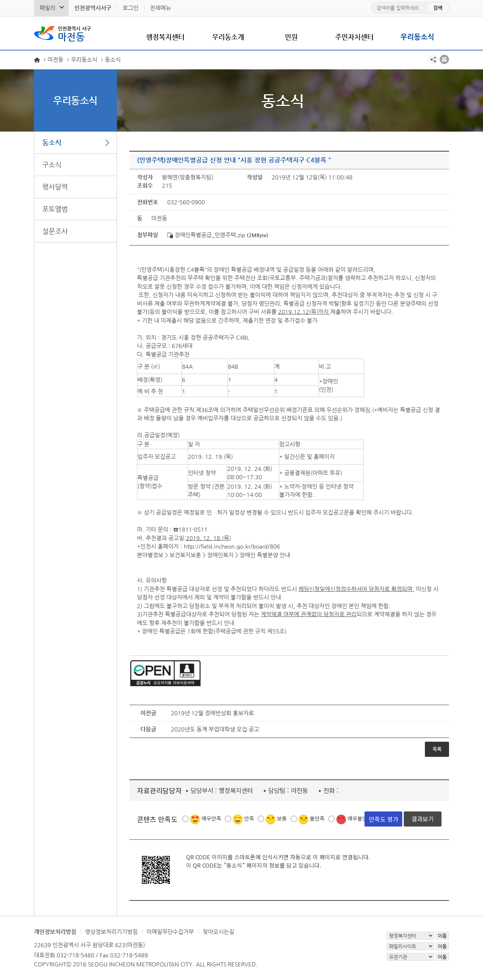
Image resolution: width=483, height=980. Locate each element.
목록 (437, 749)
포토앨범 (55, 209)
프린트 (444, 59)
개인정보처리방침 (55, 932)
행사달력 (55, 186)
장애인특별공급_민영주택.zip (206, 235)
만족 (249, 818)
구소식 (52, 165)
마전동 (74, 33)
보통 (282, 818)
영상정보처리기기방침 (111, 932)
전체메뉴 (160, 8)
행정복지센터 (165, 37)
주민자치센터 (354, 37)
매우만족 (211, 818)
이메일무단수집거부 (170, 932)
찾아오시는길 (218, 932)
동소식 (52, 142)
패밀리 (48, 8)
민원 (291, 37)
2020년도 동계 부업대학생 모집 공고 (215, 729)
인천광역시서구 (93, 8)
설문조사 (55, 231)
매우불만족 (360, 818)
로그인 (131, 8)
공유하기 (433, 59)
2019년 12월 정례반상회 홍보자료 (212, 713)
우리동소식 (417, 37)
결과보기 (423, 819)
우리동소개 (228, 37)
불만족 (317, 818)
